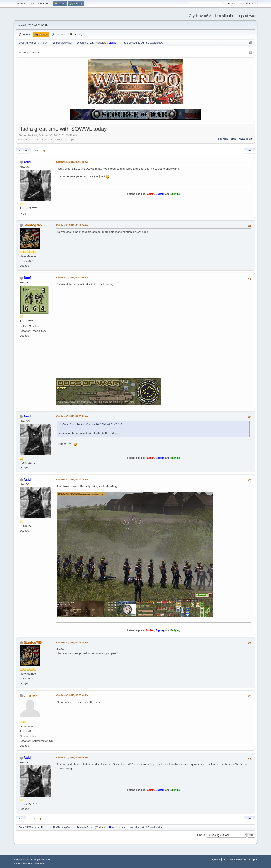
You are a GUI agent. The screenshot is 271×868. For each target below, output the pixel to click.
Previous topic (226, 139)
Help (225, 859)
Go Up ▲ (253, 859)
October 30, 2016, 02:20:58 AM (72, 162)
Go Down (23, 151)
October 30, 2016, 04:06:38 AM (72, 479)
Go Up (21, 819)
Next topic (246, 139)
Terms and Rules (238, 859)
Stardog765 (33, 225)
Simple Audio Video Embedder (29, 864)
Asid (27, 162)
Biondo (112, 43)
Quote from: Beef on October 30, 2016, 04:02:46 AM (92, 425)
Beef (27, 278)
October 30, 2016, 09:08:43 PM (72, 695)
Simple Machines (42, 859)
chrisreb (30, 695)
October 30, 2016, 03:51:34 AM (72, 225)
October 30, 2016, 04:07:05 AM (72, 642)
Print (249, 151)
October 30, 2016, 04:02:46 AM (72, 278)
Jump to (200, 835)
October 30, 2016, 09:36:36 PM (72, 758)
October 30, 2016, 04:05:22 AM (72, 416)
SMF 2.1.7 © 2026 (23, 859)
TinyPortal (216, 859)
